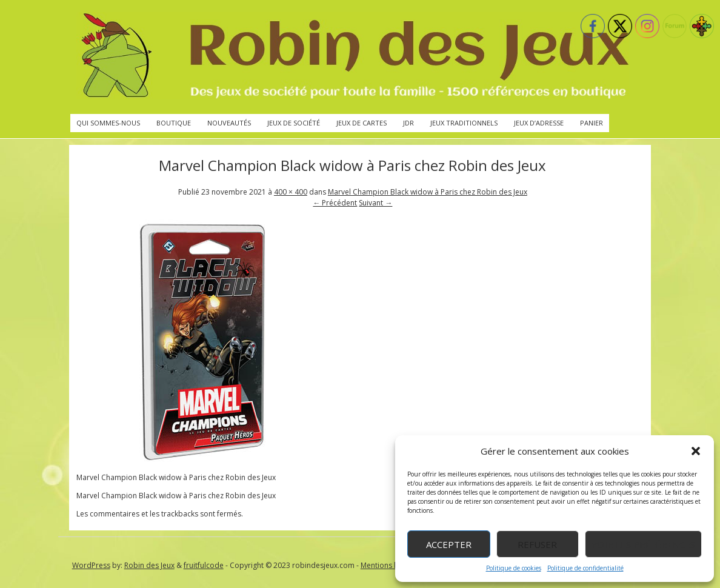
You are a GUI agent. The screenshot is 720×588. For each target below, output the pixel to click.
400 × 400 (291, 192)
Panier (592, 123)
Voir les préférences (643, 544)
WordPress (91, 565)
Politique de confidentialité (585, 568)
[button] (696, 451)
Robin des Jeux (149, 565)
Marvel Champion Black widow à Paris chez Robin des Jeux (428, 192)
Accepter (449, 544)
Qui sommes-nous (108, 123)
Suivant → (375, 203)
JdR (408, 123)
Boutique (174, 123)
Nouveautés (229, 123)
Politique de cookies (514, 568)
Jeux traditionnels (464, 123)
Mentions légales (389, 565)
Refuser (537, 544)
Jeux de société (294, 123)
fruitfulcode (204, 565)
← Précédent (335, 203)
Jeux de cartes (362, 123)
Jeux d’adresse (539, 123)
